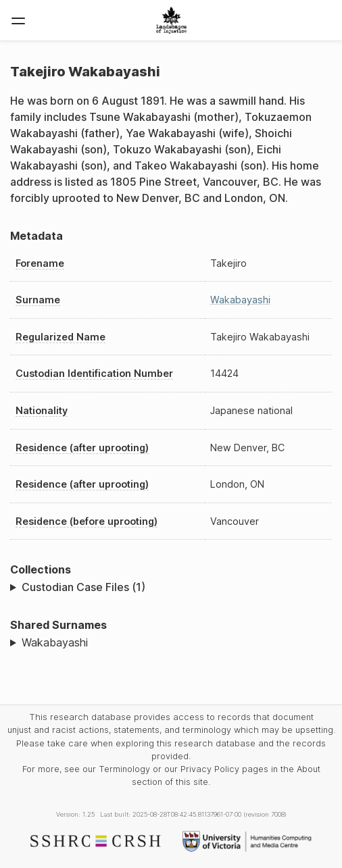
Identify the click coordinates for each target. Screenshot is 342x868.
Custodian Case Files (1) (83, 587)
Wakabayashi (240, 300)
